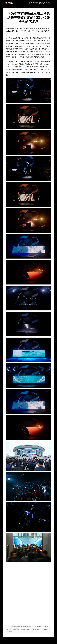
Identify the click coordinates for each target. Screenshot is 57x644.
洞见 (42, 3)
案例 (31, 3)
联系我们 (48, 3)
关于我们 (36, 3)
